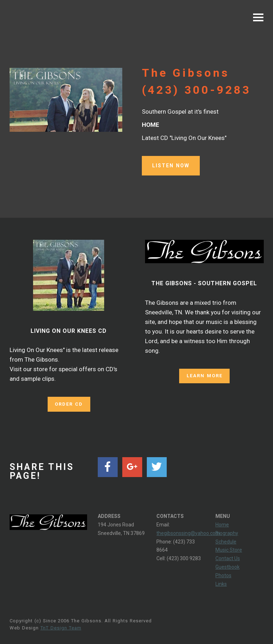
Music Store (229, 550)
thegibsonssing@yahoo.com (188, 533)
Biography (227, 533)
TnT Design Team (61, 627)
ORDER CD (69, 404)
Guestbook (227, 567)
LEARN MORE (204, 376)
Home (222, 524)
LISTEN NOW (171, 166)
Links (221, 584)
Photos (223, 575)
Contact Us (228, 558)
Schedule (226, 541)
